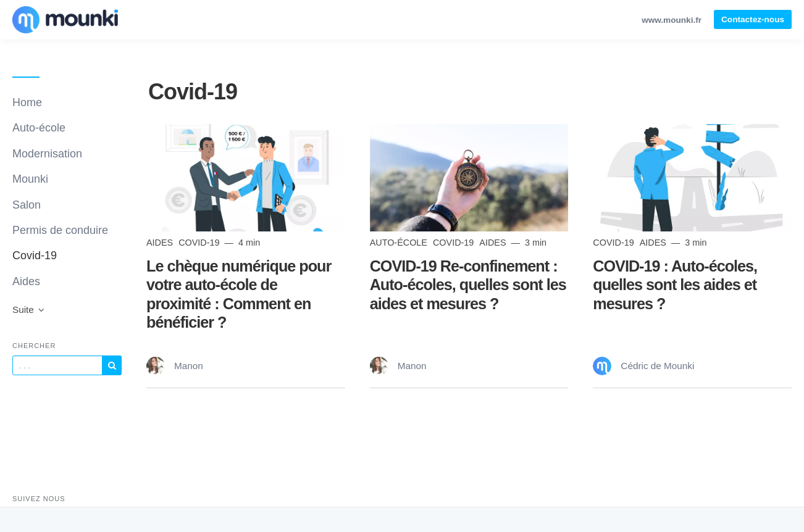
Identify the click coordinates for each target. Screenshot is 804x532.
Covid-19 (35, 256)
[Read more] (246, 178)
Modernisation (47, 154)
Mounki (30, 179)
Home (27, 102)
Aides (26, 281)
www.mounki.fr (672, 20)
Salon (27, 205)
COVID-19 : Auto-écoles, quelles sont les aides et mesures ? (675, 285)
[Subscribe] (112, 365)
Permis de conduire (60, 230)
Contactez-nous (753, 19)
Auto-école (39, 128)
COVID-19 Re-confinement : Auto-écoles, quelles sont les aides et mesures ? (468, 285)
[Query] (57, 365)
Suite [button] (29, 310)
